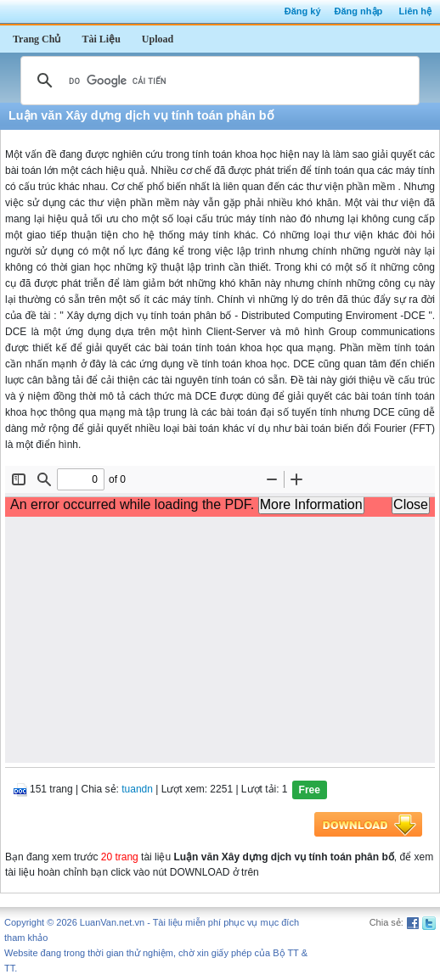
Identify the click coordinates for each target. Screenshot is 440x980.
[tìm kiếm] (217, 81)
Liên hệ (415, 11)
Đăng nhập (359, 11)
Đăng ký (303, 11)
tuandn (137, 789)
